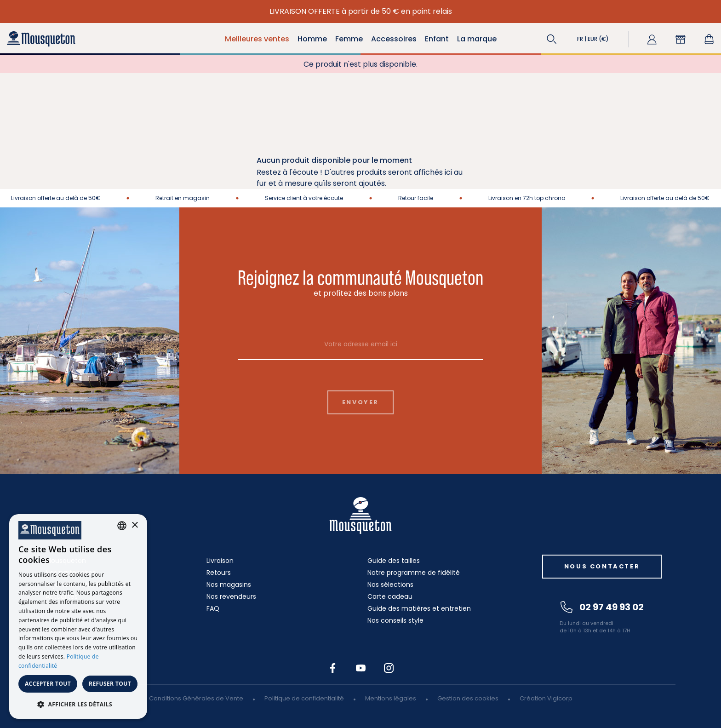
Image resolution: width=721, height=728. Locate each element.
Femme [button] (349, 39)
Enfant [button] (437, 39)
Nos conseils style (395, 620)
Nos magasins (229, 585)
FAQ (213, 608)
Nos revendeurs (231, 596)
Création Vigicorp (546, 698)
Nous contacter (602, 566)
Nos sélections (390, 585)
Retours (219, 573)
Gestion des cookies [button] (468, 698)
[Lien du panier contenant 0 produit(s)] (709, 39)
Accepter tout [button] (48, 684)
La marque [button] (477, 39)
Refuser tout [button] (110, 684)
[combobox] (122, 526)
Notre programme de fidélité (414, 573)
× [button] (134, 525)
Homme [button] (312, 39)
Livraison (220, 561)
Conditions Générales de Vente (196, 698)
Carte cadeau (390, 596)
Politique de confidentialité (304, 698)
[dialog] (78, 616)
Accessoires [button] (394, 39)
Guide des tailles (394, 561)
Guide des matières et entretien (419, 608)
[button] (552, 39)
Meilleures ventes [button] (257, 39)
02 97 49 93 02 (602, 607)
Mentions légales (391, 698)
